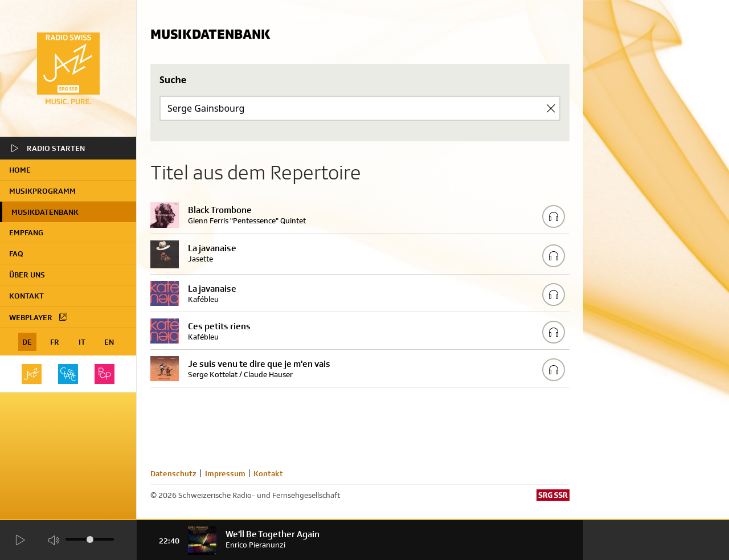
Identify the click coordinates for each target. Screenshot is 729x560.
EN (109, 342)
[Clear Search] (551, 108)
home (20, 170)
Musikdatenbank (45, 212)
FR (55, 342)
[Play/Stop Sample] (554, 216)
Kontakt (26, 296)
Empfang (26, 232)
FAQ (16, 254)
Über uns (27, 275)
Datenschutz (173, 473)
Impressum (225, 473)
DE (27, 342)
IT (82, 342)
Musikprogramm (42, 191)
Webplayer (39, 317)
